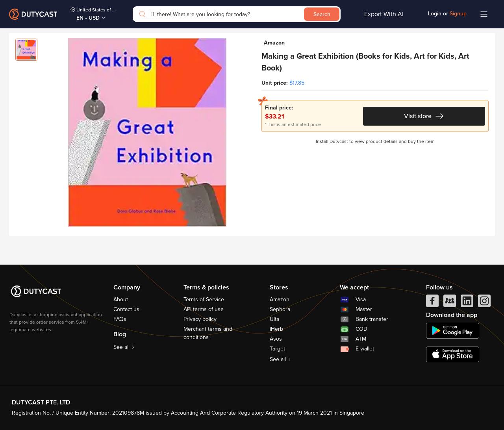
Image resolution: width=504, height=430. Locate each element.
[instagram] (484, 303)
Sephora (280, 309)
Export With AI (384, 14)
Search (322, 14)
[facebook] (432, 303)
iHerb (276, 329)
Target (277, 349)
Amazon (280, 299)
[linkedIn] (467, 303)
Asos (276, 339)
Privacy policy (200, 319)
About (121, 299)
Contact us (126, 309)
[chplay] (453, 331)
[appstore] (453, 354)
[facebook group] (450, 303)
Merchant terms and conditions (208, 333)
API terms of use (204, 309)
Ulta (274, 319)
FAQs (120, 319)
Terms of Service (204, 299)
